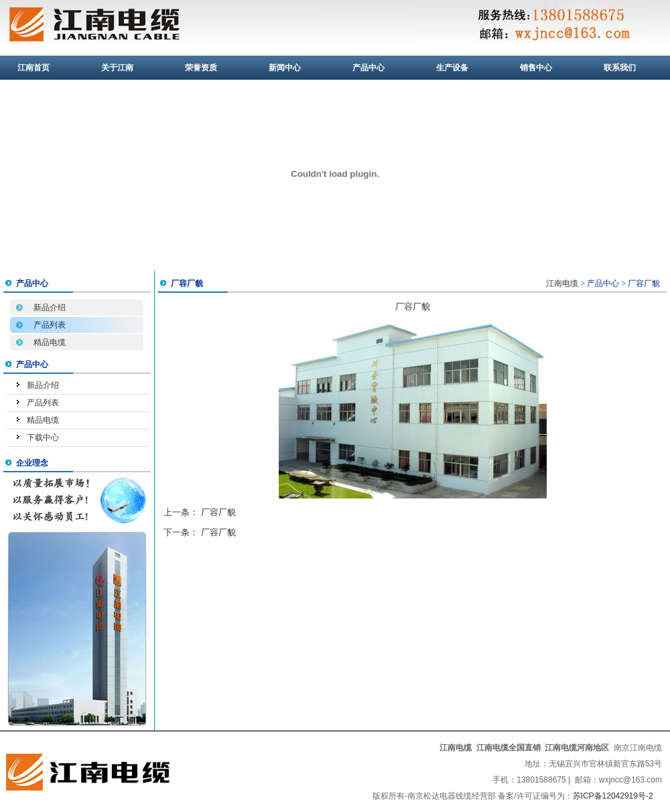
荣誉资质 (201, 68)
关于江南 (117, 68)
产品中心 (368, 68)
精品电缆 (50, 342)
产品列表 (50, 325)
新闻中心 (285, 68)
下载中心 (43, 437)
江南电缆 (562, 283)
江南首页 (33, 68)
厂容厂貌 (218, 512)
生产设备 (452, 68)
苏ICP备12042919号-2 (613, 796)
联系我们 (620, 68)
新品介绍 (50, 308)
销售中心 (536, 68)
